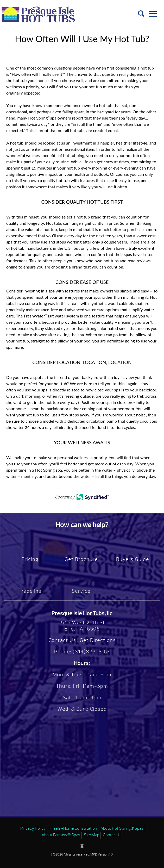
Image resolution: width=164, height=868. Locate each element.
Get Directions (98, 640)
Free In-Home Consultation (73, 828)
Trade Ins (30, 591)
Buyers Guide (133, 559)
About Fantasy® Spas (61, 835)
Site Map (92, 835)
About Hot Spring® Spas (122, 828)
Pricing (30, 559)
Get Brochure (81, 559)
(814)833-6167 (91, 652)
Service (81, 591)
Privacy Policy (33, 828)
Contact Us (62, 640)
